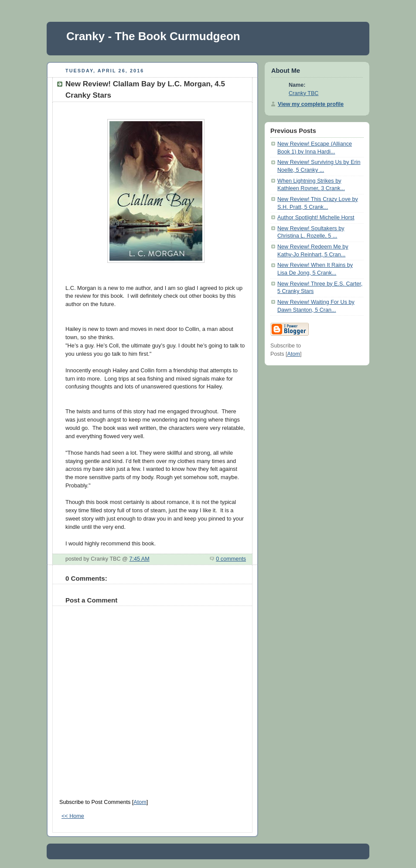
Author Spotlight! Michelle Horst (316, 218)
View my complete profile (311, 104)
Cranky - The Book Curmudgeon (153, 36)
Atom (140, 802)
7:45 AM (139, 559)
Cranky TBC (303, 93)
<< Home (73, 816)
